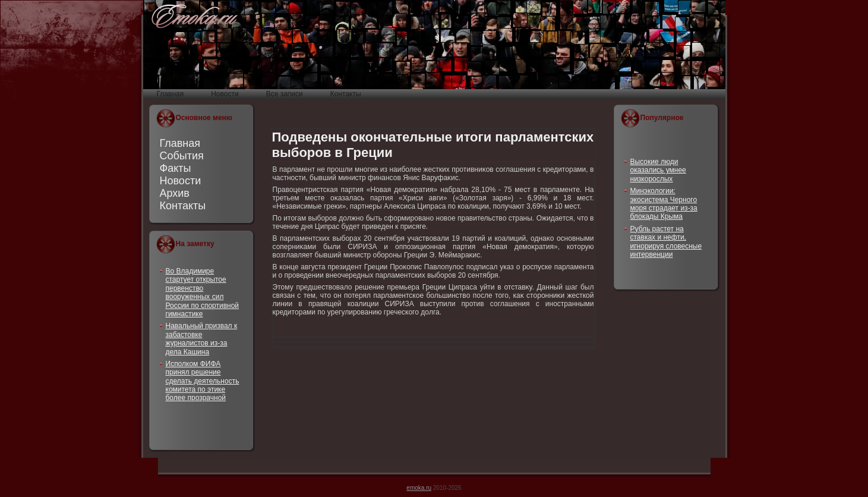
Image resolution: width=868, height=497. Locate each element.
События (182, 156)
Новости (181, 181)
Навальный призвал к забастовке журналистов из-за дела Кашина (202, 339)
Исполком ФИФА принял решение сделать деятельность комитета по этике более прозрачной (203, 381)
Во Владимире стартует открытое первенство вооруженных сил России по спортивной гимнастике (203, 292)
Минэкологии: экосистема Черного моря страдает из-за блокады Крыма (664, 204)
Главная (180, 143)
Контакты (183, 206)
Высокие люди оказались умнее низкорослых (658, 170)
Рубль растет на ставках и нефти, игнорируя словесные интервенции (666, 242)
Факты (176, 168)
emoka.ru (419, 488)
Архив (175, 193)
